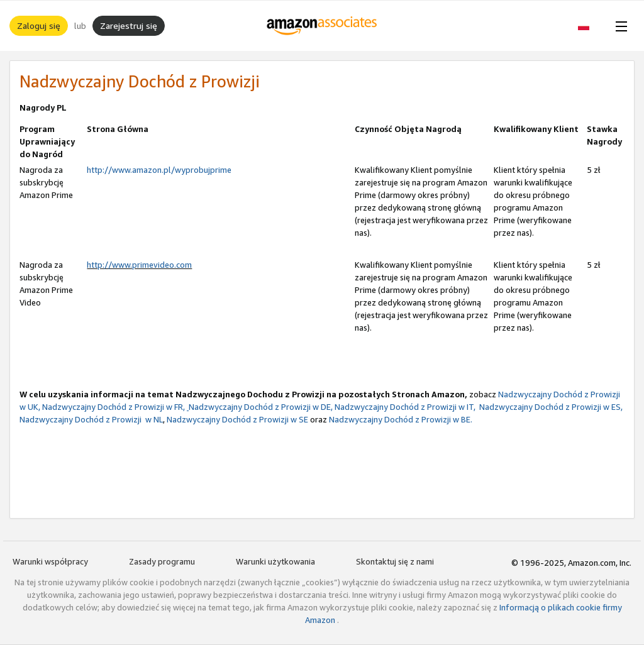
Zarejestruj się (129, 25)
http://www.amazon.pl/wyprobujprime (159, 170)
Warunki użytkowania (275, 561)
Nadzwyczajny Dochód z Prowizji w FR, (114, 407)
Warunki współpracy (50, 561)
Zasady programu (162, 561)
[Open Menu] (619, 26)
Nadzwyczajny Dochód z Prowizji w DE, (260, 407)
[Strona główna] (322, 26)
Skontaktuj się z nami (395, 561)
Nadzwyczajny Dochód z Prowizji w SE (237, 419)
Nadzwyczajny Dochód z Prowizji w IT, (405, 407)
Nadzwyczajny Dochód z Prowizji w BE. (401, 419)
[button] (590, 26)
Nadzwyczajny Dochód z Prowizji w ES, (550, 407)
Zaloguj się (39, 25)
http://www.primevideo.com (139, 265)
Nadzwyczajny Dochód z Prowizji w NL (91, 419)
